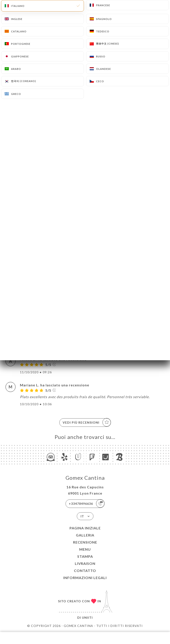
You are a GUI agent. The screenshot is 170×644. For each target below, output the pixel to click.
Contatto (85, 571)
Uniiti (87, 618)
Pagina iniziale (85, 528)
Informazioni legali (85, 578)
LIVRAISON (85, 563)
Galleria (85, 535)
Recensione (85, 542)
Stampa (85, 556)
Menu (85, 549)
